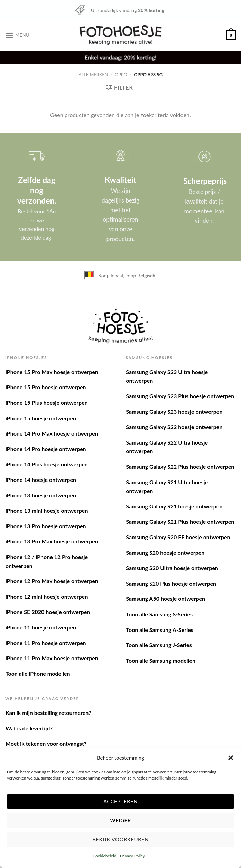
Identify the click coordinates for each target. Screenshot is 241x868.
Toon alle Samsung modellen (161, 660)
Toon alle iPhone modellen (38, 674)
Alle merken (93, 75)
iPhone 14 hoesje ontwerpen (41, 480)
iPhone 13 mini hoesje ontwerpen (47, 510)
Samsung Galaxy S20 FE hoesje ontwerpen (178, 537)
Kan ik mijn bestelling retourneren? (48, 713)
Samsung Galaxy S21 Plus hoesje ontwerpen (180, 521)
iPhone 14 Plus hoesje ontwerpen (47, 464)
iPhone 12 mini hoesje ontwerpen (47, 596)
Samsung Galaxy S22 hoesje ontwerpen (174, 427)
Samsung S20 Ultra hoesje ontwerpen (172, 568)
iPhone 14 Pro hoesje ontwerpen (46, 449)
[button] (231, 758)
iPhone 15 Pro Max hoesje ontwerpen (52, 372)
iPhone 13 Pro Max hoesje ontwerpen (52, 541)
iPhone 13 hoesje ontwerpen (41, 495)
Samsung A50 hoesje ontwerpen (165, 599)
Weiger (120, 820)
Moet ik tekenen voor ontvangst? (46, 743)
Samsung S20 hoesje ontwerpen (165, 553)
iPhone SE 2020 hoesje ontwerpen (48, 612)
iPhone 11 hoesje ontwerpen (41, 627)
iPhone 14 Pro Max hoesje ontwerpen (52, 433)
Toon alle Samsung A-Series (160, 630)
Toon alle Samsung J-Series (159, 645)
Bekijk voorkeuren (120, 839)
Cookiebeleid (105, 856)
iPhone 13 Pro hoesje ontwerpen (46, 526)
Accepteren (120, 801)
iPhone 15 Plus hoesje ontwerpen (47, 403)
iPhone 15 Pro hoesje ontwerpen (46, 387)
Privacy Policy (132, 856)
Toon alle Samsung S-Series (159, 614)
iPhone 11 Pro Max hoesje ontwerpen (52, 658)
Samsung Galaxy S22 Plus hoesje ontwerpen (180, 466)
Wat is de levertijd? (29, 728)
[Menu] (17, 35)
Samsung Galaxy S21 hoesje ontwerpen (174, 506)
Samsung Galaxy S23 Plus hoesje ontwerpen (180, 396)
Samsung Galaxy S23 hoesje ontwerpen (174, 412)
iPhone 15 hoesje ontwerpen (41, 418)
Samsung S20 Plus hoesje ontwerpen (171, 583)
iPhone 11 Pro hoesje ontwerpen (46, 643)
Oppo (121, 75)
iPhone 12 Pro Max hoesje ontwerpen (52, 581)
